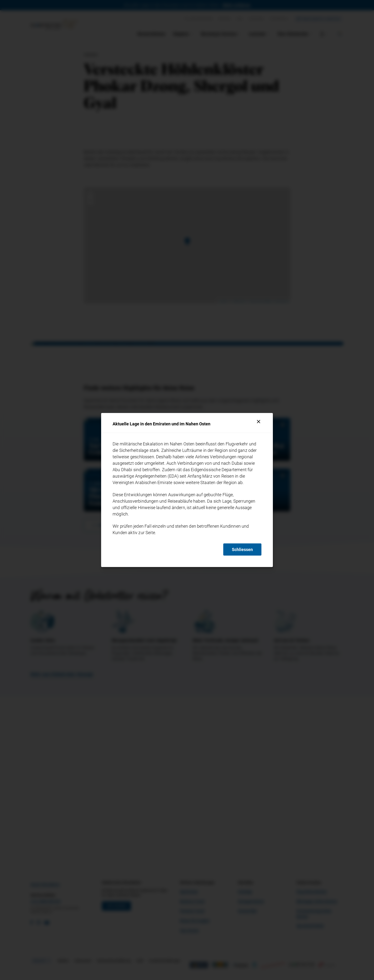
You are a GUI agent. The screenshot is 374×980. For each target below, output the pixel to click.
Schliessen (242, 549)
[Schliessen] (259, 422)
